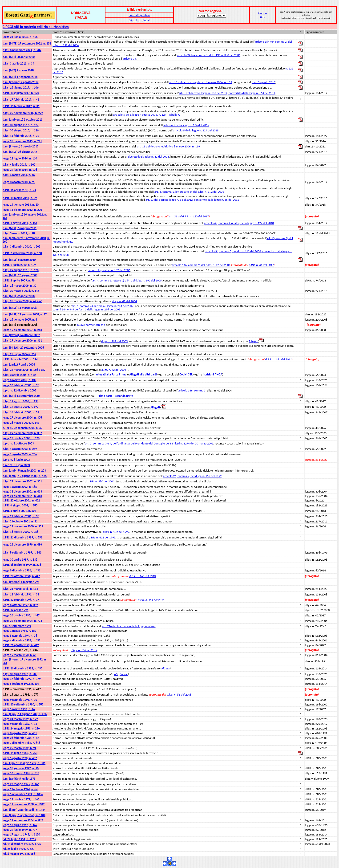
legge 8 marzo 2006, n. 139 (19, 380)
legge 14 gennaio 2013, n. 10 (21, 205)
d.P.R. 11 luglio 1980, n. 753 (20, 753)
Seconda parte (124, 396)
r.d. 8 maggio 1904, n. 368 (19, 854)
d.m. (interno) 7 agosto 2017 (20, 82)
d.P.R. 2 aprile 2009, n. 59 (19, 280)
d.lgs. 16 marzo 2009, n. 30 (19, 286)
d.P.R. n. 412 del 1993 (102, 537)
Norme (263, 13)
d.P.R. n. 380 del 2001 (101, 481)
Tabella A (174, 115)
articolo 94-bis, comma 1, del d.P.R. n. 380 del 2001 (209, 55)
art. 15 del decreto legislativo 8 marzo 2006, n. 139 (201, 82)
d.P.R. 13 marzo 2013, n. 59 (20, 198)
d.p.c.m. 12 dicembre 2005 (19, 390)
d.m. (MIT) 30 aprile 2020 (19, 57)
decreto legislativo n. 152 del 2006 (109, 270)
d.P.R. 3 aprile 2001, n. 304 (19, 511)
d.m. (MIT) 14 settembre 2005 (21, 396)
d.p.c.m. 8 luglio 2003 (16, 460)
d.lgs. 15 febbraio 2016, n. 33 (21, 136)
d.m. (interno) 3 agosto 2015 (20, 146)
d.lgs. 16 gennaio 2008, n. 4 (20, 320)
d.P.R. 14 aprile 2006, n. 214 (20, 359)
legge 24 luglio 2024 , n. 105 (20, 37)
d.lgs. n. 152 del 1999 (116, 532)
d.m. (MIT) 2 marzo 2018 (18, 70)
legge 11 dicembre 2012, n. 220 (22, 210)
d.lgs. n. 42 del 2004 (124, 301)
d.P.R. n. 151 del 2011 (279, 359)
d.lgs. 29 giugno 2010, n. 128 (21, 270)
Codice (124, 674)
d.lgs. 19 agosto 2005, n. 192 (20, 407)
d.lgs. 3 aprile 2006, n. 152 (19, 375)
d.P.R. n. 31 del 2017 (261, 265)
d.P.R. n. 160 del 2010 (143, 576)
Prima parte (105, 396)
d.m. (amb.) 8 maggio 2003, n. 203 (24, 471)
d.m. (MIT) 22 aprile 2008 (19, 296)
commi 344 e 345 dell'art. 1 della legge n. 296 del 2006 (86, 309)
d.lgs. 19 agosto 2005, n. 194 (20, 401)
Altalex (165, 668)
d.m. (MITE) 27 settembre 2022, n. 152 (27, 43)
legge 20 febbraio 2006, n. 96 (21, 385)
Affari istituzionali (139, 20)
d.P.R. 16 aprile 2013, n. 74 (19, 190)
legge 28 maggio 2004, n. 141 (21, 423)
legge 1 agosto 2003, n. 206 (20, 454)
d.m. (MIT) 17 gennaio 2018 (20, 77)
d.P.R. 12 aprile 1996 (16, 610)
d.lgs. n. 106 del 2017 (84, 650)
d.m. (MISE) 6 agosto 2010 (19, 260)
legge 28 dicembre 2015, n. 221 (22, 141)
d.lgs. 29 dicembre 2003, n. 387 (22, 433)
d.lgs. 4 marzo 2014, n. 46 (19, 175)
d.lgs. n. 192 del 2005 (114, 341)
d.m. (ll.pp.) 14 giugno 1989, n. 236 (25, 714)
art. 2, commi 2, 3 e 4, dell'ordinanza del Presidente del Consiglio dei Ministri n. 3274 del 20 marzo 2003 (149, 443)
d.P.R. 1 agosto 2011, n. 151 (20, 223)
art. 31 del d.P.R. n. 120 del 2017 (189, 216)
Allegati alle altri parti (143, 374)
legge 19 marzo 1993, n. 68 (19, 655)
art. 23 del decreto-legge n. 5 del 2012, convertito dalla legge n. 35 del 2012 (192, 200)
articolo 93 (129, 59)
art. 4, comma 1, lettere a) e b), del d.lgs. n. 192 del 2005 (127, 280)
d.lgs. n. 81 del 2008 (179, 695)
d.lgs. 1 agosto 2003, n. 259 (20, 449)
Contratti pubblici (139, 15)
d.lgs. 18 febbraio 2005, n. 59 (21, 412)
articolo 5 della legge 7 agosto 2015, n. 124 (140, 115)
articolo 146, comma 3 (192, 390)
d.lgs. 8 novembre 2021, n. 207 (22, 50)
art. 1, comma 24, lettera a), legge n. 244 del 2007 (103, 306)
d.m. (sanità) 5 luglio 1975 (19, 779)
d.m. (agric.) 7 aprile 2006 (19, 365)
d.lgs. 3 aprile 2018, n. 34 (18, 63)
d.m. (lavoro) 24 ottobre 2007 (21, 335)
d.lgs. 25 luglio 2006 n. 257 (19, 354)
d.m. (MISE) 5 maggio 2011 (20, 228)
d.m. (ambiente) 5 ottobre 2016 (22, 120)
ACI (116, 674)
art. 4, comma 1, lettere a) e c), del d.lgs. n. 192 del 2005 (189, 192)
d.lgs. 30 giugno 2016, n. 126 (21, 130)
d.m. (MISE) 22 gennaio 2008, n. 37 (25, 314)
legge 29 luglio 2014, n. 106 (20, 170)
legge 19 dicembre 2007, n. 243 (22, 330)
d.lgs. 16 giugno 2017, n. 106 (21, 88)
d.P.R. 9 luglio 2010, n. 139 (19, 265)
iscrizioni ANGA (212, 374)
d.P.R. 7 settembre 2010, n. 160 (22, 253)
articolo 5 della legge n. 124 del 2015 (196, 130)
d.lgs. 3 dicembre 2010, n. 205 (21, 247)
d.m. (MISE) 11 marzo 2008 (20, 308)
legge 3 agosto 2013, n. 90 (19, 182)
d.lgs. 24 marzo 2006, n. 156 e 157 (24, 370)
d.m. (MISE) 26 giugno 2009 (20, 275)
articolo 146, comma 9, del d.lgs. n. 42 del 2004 (201, 265)
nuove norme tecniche (91, 325)
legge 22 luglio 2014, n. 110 (20, 158)
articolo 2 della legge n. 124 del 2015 (186, 125)
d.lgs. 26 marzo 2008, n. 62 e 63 (22, 301)
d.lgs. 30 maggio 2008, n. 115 (21, 291)
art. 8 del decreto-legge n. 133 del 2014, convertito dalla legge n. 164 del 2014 (227, 93)
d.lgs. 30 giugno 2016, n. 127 (21, 125)
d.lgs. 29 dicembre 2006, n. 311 (22, 340)
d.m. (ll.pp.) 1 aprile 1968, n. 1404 (24, 815)
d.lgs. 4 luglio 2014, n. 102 (19, 165)
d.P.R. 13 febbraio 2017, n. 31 (21, 106)
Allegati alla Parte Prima (111, 374)
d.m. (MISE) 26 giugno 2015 (20, 152)
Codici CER (186, 374)
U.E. (262, 17)
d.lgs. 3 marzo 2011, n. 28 (19, 233)
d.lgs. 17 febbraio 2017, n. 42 (21, 100)
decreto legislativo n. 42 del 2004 (149, 157)
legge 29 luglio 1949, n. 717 (20, 830)
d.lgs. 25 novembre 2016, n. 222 (23, 113)
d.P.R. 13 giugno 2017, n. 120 (21, 93)
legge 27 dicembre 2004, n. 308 (22, 418)
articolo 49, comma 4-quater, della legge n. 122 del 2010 (239, 223)
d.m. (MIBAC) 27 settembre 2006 (23, 348)
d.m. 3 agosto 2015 (264, 82)
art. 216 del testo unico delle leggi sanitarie (129, 626)
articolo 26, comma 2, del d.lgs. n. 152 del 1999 (192, 476)
